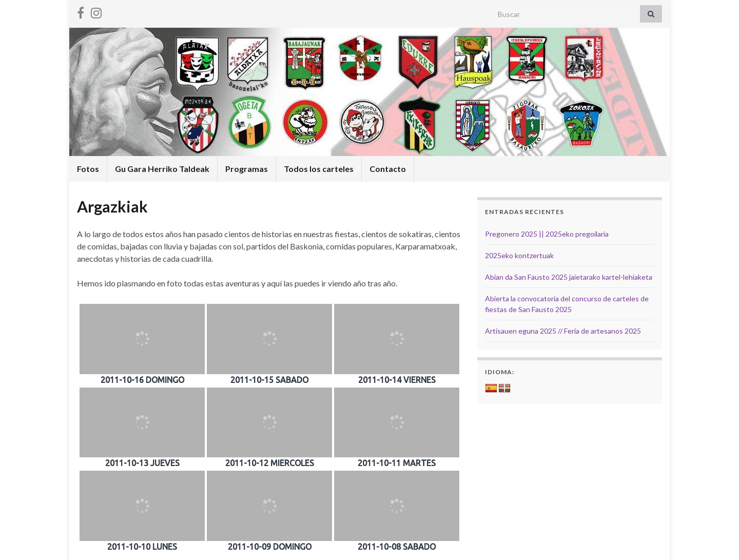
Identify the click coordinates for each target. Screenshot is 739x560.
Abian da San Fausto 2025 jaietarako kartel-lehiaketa (569, 277)
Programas (247, 169)
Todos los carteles (319, 169)
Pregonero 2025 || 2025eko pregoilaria (547, 234)
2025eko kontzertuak (519, 255)
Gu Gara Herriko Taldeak (162, 169)
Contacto (388, 169)
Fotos (88, 169)
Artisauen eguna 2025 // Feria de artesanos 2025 (563, 331)
